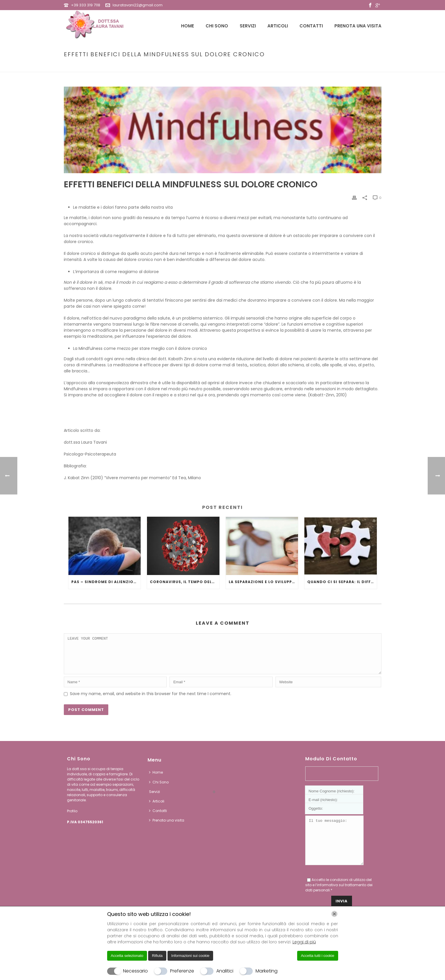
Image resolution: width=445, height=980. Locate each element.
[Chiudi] (334, 914)
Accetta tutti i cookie (318, 956)
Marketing (267, 971)
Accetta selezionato (127, 956)
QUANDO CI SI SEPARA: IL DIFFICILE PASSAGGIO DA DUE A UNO (342, 582)
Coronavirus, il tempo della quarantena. (185, 582)
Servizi (248, 26)
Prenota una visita (358, 26)
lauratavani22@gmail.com (138, 5)
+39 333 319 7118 (86, 5)
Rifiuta (157, 956)
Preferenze (182, 971)
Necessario (135, 971)
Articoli (278, 26)
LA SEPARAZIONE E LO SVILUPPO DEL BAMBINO (264, 582)
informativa (327, 900)
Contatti (311, 26)
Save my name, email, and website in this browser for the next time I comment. (151, 701)
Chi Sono (217, 26)
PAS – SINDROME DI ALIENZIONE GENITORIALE (106, 582)
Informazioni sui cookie (190, 956)
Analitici (225, 971)
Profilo (72, 818)
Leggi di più (304, 942)
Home (188, 26)
